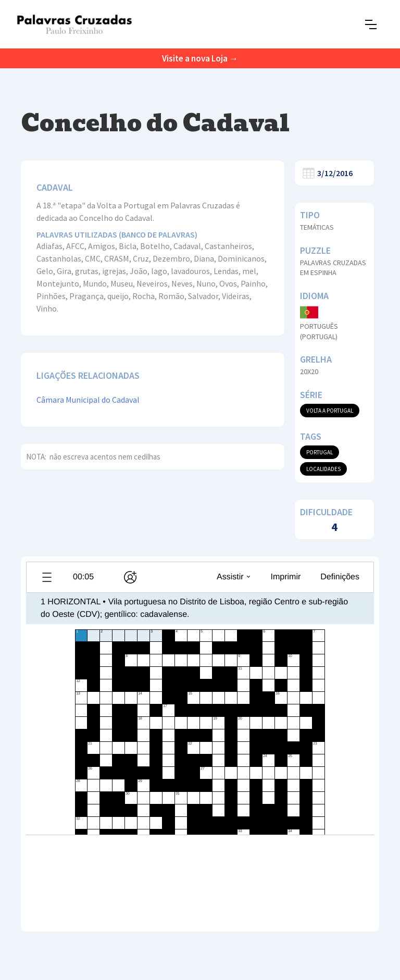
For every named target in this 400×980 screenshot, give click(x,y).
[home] (74, 24)
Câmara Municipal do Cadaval (88, 400)
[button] (371, 24)
